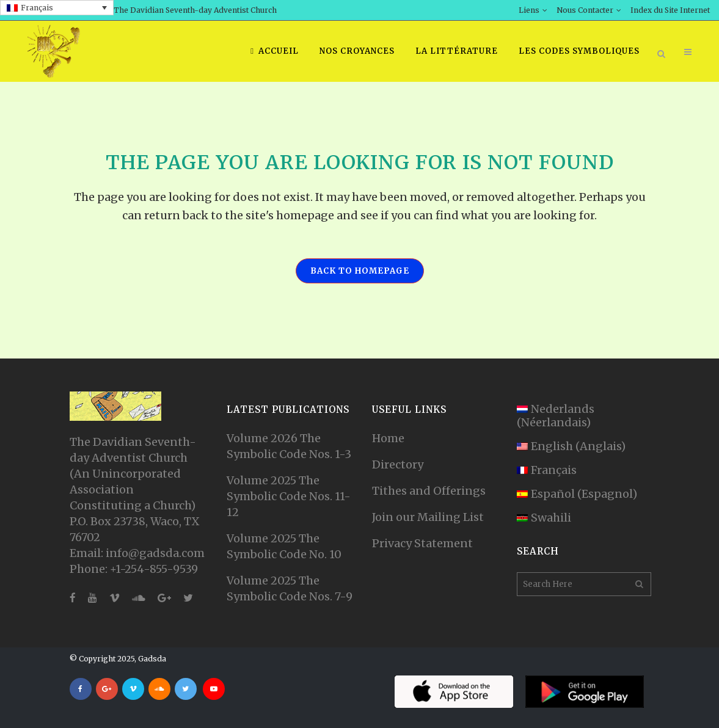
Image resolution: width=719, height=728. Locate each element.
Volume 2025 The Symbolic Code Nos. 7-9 (290, 588)
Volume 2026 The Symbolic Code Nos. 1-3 (289, 446)
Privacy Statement (422, 543)
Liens (529, 10)
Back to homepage (360, 271)
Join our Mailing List (428, 517)
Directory (398, 464)
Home (388, 438)
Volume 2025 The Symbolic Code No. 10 (284, 546)
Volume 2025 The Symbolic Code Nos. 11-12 (289, 496)
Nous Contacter (585, 10)
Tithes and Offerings (429, 491)
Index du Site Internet (670, 10)
